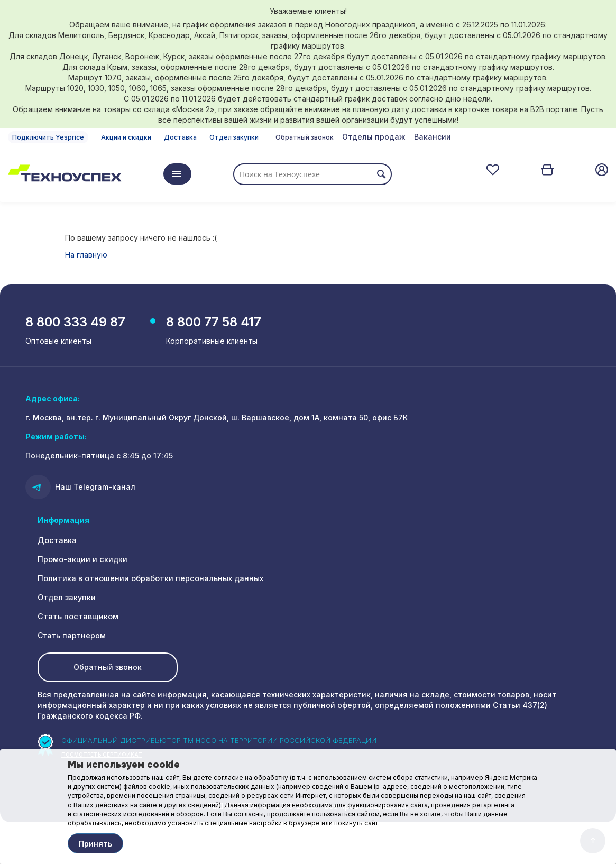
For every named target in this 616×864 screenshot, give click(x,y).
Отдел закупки (234, 137)
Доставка (180, 137)
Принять (95, 844)
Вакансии (433, 137)
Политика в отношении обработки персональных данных (149, 580)
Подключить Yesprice (48, 137)
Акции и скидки (126, 137)
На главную (86, 255)
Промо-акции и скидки (82, 561)
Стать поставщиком (76, 618)
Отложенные (493, 170)
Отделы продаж (374, 137)
